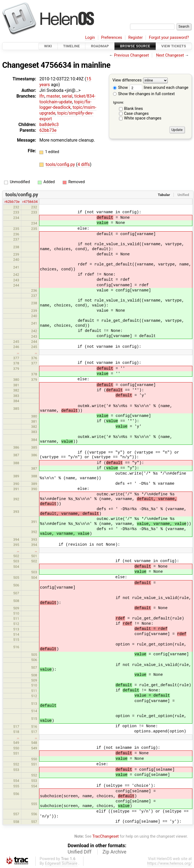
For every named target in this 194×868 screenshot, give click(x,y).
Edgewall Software (61, 863)
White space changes (143, 118)
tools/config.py (61, 164)
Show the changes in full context (144, 94)
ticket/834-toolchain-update (67, 99)
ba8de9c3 (49, 125)
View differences (127, 81)
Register (136, 38)
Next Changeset (170, 55)
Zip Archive (115, 852)
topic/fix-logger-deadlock (65, 105)
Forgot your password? (169, 38)
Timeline (72, 46)
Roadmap (100, 46)
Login (90, 38)
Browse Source (135, 46)
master (53, 96)
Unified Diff (79, 852)
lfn (42, 96)
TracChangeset (105, 836)
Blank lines (133, 109)
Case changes (136, 114)
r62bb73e (12, 202)
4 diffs (84, 164)
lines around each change (159, 88)
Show (120, 88)
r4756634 (30, 202)
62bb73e (48, 130)
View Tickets (174, 46)
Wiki (48, 46)
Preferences (112, 38)
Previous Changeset (132, 55)
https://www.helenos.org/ (170, 863)
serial (67, 96)
